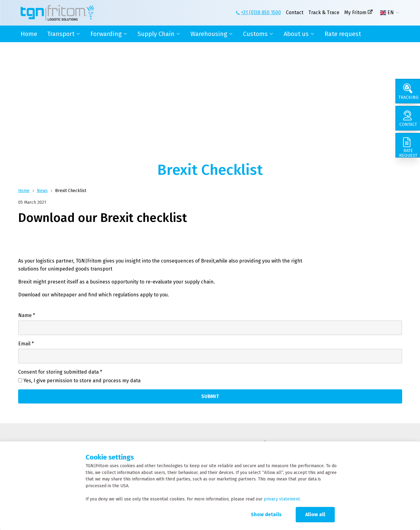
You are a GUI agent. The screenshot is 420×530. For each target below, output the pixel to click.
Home (29, 34)
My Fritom (355, 12)
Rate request (343, 34)
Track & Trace (324, 12)
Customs (255, 34)
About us (296, 34)
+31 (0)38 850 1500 (261, 12)
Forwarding (106, 34)
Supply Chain (156, 34)
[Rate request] (408, 145)
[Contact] (408, 118)
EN (387, 13)
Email (26, 344)
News (42, 191)
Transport (61, 34)
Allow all (315, 514)
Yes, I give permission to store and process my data (82, 381)
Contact (295, 12)
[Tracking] (408, 91)
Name (27, 315)
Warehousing (209, 34)
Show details (266, 514)
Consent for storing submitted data (60, 372)
